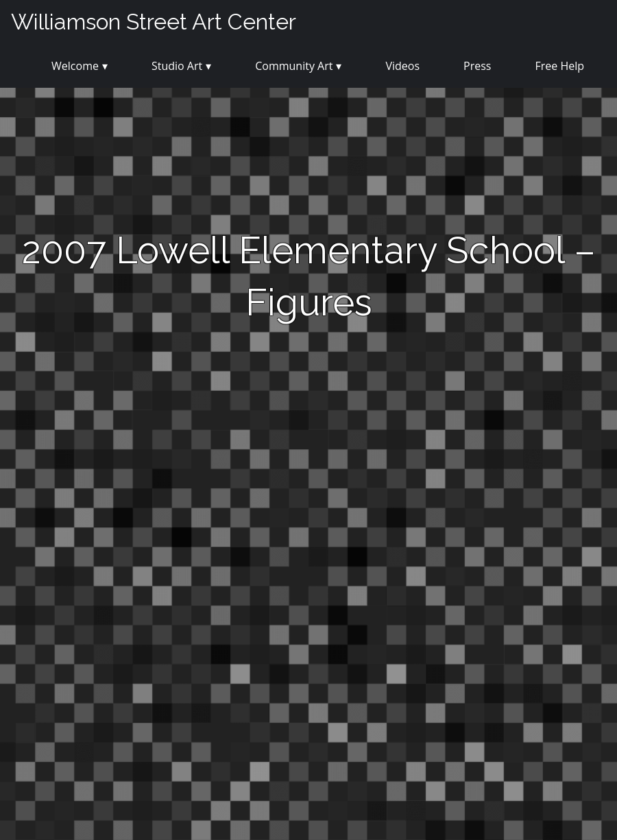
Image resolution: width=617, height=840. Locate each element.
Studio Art (177, 66)
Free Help (559, 66)
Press (477, 66)
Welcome (75, 66)
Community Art (294, 66)
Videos (402, 66)
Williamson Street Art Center (154, 22)
